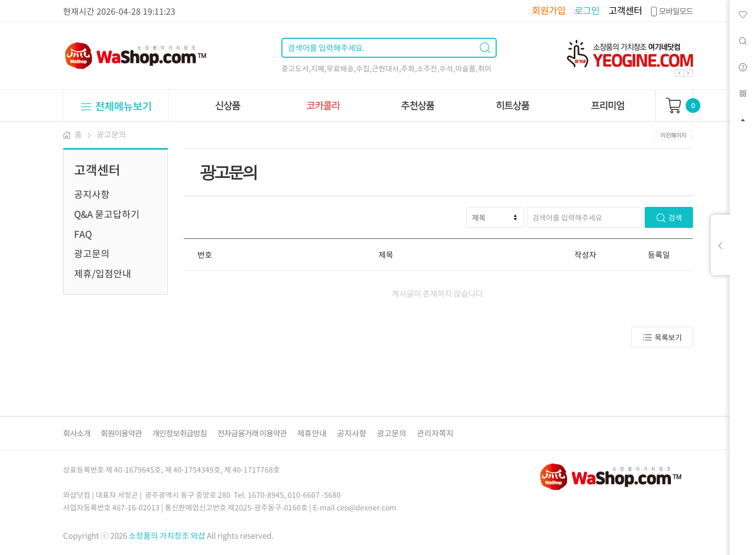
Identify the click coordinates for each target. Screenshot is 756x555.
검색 (669, 218)
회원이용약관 (121, 433)
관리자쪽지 (435, 433)
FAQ (83, 234)
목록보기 (662, 337)
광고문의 (111, 134)
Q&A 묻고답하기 (107, 214)
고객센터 (625, 10)
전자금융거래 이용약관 (252, 433)
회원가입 (549, 10)
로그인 (587, 10)
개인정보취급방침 (180, 433)
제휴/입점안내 (103, 273)
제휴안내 (312, 433)
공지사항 (92, 194)
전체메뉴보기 (116, 106)
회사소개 (77, 433)
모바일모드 (671, 11)
